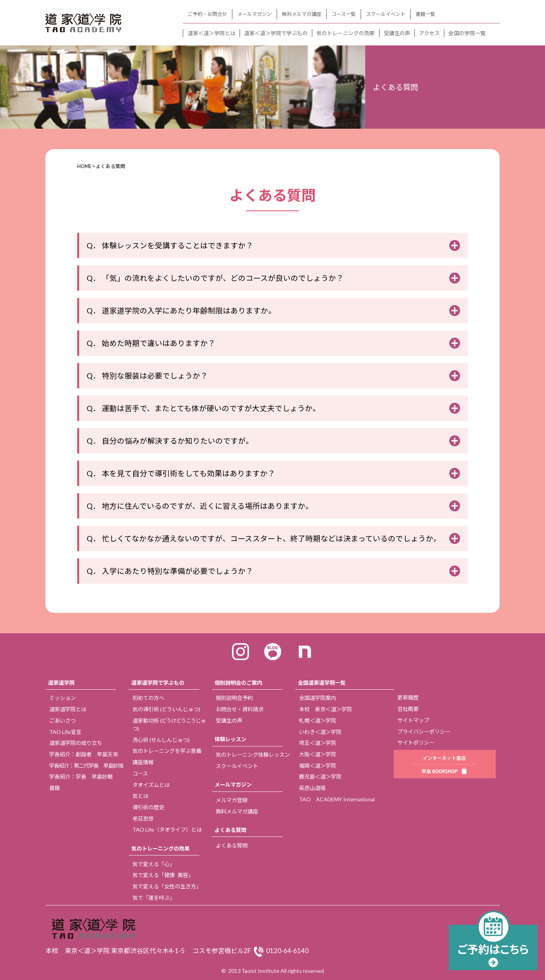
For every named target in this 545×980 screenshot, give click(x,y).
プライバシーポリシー (424, 731)
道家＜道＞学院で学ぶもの (276, 33)
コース (140, 774)
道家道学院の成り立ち (76, 743)
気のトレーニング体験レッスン (253, 755)
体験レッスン (230, 739)
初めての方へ (148, 698)
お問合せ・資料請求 (240, 709)
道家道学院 (61, 683)
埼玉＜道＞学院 (318, 743)
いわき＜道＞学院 (320, 732)
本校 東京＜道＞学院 (325, 709)
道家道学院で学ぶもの (158, 683)
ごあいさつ (62, 721)
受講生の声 (397, 33)
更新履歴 (408, 697)
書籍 (54, 788)
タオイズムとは (151, 785)
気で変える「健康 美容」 (163, 875)
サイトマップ (413, 720)
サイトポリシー (416, 742)
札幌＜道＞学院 (318, 721)
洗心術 (161, 740)
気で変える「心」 (154, 864)
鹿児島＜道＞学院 (320, 777)
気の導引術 (166, 709)
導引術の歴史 (148, 807)
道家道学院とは (68, 709)
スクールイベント (386, 14)
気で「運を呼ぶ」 (154, 898)
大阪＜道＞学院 (318, 754)
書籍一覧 (425, 14)
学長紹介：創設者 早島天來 (84, 754)
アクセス (429, 33)
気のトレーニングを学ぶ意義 (167, 751)
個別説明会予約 (234, 698)
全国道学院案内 (318, 698)
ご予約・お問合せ (207, 14)
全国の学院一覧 (467, 33)
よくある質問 (230, 830)
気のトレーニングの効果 (346, 33)
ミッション (62, 698)
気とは (140, 796)
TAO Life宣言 (65, 732)
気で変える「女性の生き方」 (167, 886)
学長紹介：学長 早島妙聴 (81, 777)
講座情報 (143, 762)
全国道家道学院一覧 (322, 683)
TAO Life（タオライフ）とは (167, 830)
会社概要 (408, 709)
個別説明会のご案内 (238, 683)
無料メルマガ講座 (302, 14)
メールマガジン (255, 14)
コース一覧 (344, 14)
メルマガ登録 (232, 800)
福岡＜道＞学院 (318, 766)
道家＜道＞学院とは (212, 33)
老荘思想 (143, 819)
